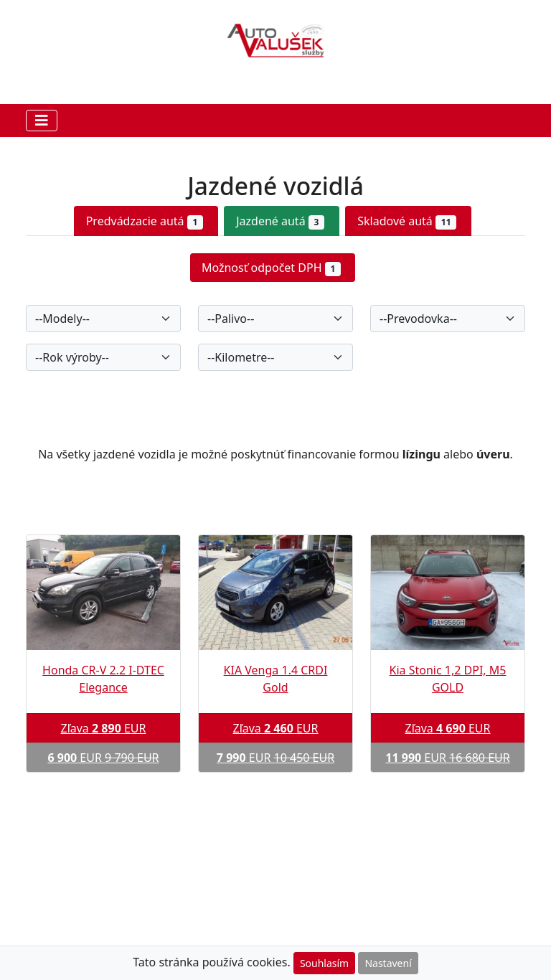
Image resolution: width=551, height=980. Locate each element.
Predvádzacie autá (145, 221)
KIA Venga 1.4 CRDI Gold (276, 679)
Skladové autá (407, 221)
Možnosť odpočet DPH (271, 268)
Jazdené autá (280, 221)
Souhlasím (324, 963)
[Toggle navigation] (42, 121)
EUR (103, 758)
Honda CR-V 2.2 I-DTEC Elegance (103, 679)
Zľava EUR (103, 728)
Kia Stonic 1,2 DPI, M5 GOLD (448, 679)
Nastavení (388, 963)
